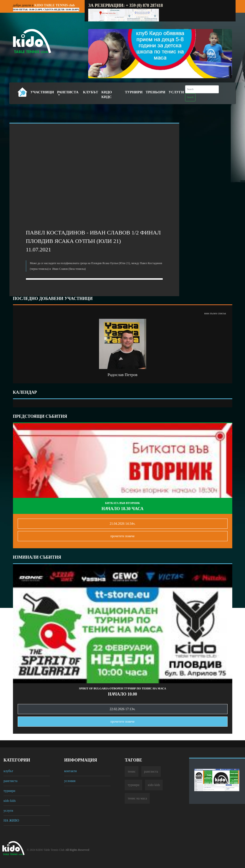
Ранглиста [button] (68, 92)
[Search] (202, 89)
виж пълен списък (215, 313)
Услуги (176, 92)
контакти (70, 771)
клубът (8, 771)
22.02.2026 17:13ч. (122, 709)
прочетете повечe (122, 536)
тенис (132, 772)
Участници (42, 92)
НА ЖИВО (11, 821)
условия (70, 781)
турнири (9, 791)
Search (190, 97)
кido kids (10, 801)
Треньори (156, 92)
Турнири (134, 92)
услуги (8, 811)
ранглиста (10, 781)
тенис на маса (137, 798)
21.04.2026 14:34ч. (122, 524)
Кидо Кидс (107, 94)
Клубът (91, 92)
